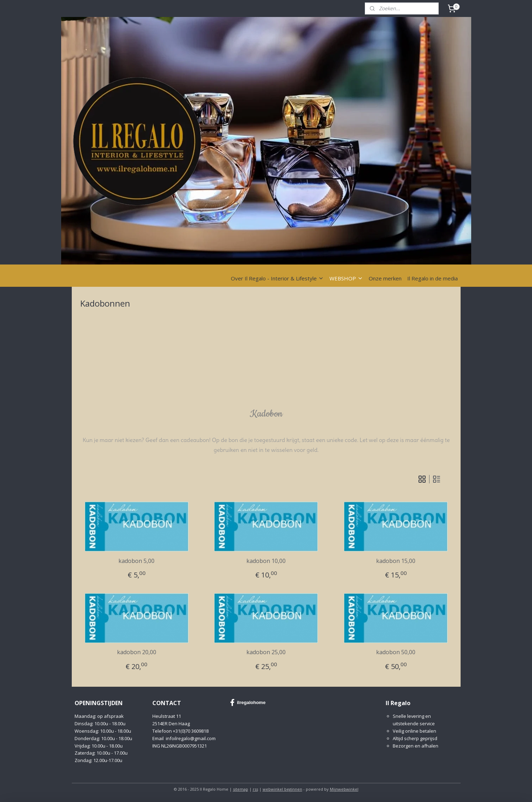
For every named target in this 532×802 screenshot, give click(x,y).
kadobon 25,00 (266, 652)
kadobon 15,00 (396, 561)
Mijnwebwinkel (344, 789)
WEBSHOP (346, 278)
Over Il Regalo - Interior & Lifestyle (277, 278)
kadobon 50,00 (396, 652)
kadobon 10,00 (266, 561)
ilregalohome (248, 703)
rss (255, 789)
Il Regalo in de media (432, 278)
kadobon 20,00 (136, 652)
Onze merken (385, 278)
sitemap (241, 789)
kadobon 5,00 (136, 561)
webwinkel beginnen (282, 789)
